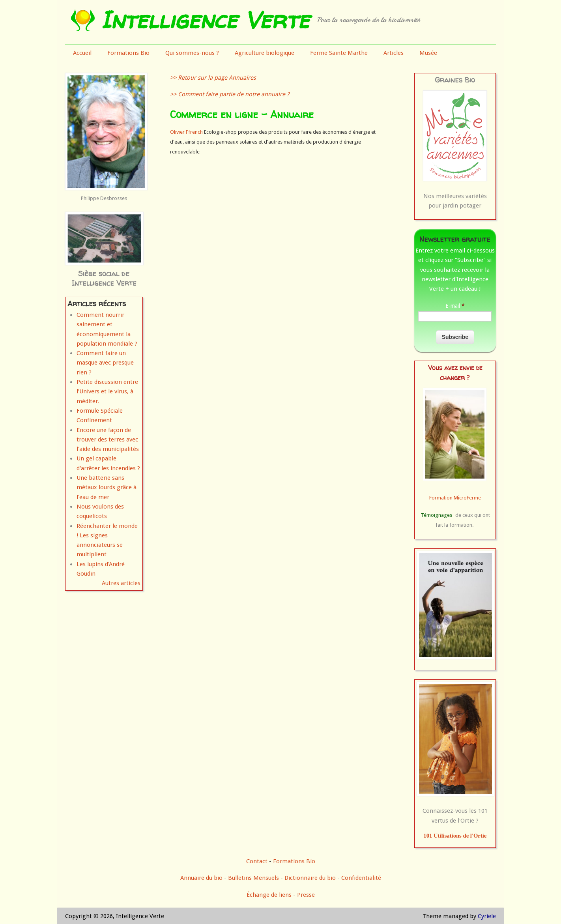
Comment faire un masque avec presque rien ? (105, 363)
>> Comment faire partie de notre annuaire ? (230, 94)
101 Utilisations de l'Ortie (455, 836)
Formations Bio (128, 53)
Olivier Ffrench (186, 132)
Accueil (82, 53)
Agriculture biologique (265, 53)
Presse (306, 895)
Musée (428, 53)
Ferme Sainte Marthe (339, 53)
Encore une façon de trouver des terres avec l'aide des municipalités (108, 440)
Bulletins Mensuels (253, 878)
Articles (394, 53)
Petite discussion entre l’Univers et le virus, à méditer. (107, 392)
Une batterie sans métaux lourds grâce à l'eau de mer (107, 487)
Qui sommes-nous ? (192, 53)
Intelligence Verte (205, 20)
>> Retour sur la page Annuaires (213, 78)
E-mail (455, 306)
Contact (257, 861)
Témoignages (437, 515)
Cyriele (487, 916)
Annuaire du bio (201, 878)
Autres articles (121, 583)
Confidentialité (361, 878)
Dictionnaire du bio (310, 878)
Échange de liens (270, 895)
